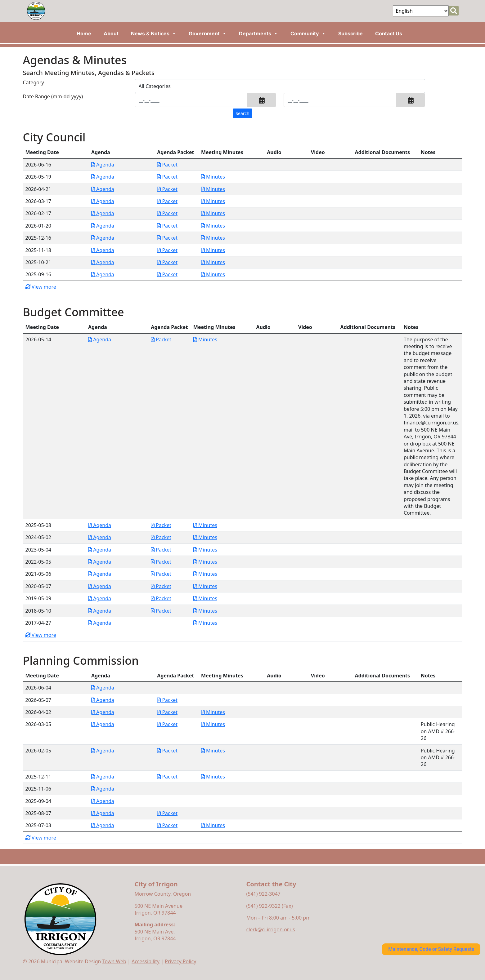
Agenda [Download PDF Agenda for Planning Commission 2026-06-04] (103, 688)
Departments (258, 33)
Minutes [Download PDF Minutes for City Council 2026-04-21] (213, 189)
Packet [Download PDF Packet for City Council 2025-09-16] (167, 274)
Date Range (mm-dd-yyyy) (53, 96)
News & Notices (154, 33)
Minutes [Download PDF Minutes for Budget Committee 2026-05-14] (205, 339)
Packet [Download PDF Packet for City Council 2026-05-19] (167, 177)
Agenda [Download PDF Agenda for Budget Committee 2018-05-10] (100, 611)
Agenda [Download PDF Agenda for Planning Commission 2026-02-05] (103, 751)
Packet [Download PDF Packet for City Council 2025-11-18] (167, 250)
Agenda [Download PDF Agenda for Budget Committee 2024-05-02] (100, 537)
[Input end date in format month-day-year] (340, 100)
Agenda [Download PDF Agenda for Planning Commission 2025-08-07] (103, 813)
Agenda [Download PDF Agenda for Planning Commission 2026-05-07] (103, 700)
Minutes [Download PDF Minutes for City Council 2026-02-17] (213, 213)
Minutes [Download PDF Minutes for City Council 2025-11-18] (213, 250)
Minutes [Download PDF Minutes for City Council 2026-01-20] (213, 226)
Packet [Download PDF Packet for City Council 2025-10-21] (167, 262)
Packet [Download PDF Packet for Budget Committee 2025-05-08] (161, 525)
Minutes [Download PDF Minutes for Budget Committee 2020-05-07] (205, 586)
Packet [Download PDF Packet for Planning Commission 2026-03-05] (167, 724)
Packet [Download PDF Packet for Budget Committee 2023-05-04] (161, 550)
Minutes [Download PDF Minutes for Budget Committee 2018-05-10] (205, 611)
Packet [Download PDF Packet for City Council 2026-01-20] (167, 226)
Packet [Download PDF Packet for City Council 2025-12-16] (167, 238)
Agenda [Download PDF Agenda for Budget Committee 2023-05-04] (100, 550)
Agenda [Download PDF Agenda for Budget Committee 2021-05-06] (100, 574)
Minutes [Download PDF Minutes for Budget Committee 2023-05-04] (205, 550)
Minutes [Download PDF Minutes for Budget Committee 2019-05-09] (205, 598)
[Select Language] (421, 11)
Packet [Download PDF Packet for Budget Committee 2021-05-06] (161, 574)
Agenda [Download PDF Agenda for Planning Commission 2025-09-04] (103, 801)
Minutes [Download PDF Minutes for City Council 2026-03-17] (213, 201)
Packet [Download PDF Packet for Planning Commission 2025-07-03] (167, 825)
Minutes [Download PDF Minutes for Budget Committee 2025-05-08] (205, 525)
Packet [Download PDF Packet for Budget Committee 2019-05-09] (161, 598)
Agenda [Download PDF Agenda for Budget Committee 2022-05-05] (100, 562)
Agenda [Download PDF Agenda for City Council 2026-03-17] (103, 201)
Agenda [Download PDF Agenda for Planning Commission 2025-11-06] (103, 789)
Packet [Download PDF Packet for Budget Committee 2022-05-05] (161, 562)
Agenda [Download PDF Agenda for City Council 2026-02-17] (103, 213)
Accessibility (146, 961)
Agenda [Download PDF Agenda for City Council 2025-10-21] (103, 262)
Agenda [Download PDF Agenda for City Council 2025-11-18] (103, 250)
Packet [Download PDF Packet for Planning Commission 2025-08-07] (167, 813)
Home (84, 33)
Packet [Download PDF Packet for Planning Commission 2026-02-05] (167, 751)
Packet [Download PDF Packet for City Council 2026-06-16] (167, 165)
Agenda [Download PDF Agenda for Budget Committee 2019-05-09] (100, 598)
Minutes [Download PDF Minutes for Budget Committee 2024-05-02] (205, 537)
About (111, 33)
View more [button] (41, 287)
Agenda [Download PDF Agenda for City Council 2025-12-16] (103, 238)
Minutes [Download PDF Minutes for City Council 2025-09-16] (213, 274)
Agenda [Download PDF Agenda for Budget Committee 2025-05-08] (100, 525)
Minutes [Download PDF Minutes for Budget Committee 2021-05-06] (205, 574)
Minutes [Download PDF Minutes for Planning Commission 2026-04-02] (213, 712)
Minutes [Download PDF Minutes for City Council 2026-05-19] (213, 177)
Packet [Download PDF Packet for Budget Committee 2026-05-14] (161, 339)
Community (308, 33)
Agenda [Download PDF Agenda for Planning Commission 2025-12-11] (103, 777)
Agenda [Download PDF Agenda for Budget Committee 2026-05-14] (100, 339)
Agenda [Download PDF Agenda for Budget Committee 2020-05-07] (100, 586)
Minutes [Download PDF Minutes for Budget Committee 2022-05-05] (205, 562)
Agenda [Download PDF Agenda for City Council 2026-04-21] (103, 189)
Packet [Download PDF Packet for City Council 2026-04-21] (167, 189)
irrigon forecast (389, 897)
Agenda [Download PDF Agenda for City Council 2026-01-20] (103, 226)
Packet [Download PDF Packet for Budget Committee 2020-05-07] (161, 586)
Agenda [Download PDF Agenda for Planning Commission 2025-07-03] (103, 825)
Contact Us (389, 33)
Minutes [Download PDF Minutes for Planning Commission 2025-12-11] (213, 777)
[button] (262, 100)
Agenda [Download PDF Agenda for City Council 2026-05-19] (103, 177)
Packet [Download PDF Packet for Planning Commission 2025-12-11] (167, 777)
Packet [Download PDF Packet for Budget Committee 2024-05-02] (161, 537)
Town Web (114, 961)
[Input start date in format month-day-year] (191, 100)
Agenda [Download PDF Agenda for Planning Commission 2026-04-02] (103, 712)
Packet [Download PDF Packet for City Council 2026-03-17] (167, 201)
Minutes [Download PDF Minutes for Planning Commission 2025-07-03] (213, 825)
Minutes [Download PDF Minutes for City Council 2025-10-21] (213, 262)
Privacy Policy (180, 961)
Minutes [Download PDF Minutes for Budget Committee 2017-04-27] (205, 623)
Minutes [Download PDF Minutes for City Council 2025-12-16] (213, 238)
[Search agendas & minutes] (242, 113)
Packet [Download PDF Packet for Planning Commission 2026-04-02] (167, 712)
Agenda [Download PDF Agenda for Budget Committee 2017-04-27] (100, 623)
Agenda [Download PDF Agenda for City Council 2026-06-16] (103, 165)
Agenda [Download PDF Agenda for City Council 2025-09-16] (103, 274)
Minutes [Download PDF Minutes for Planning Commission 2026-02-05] (213, 751)
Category (34, 82)
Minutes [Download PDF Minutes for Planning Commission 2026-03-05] (213, 724)
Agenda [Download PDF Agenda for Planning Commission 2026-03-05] (103, 724)
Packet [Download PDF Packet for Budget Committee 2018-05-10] (161, 611)
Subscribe (350, 33)
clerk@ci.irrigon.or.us (271, 929)
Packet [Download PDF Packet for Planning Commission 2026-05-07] (167, 700)
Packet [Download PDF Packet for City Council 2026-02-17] (167, 213)
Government (208, 33)
